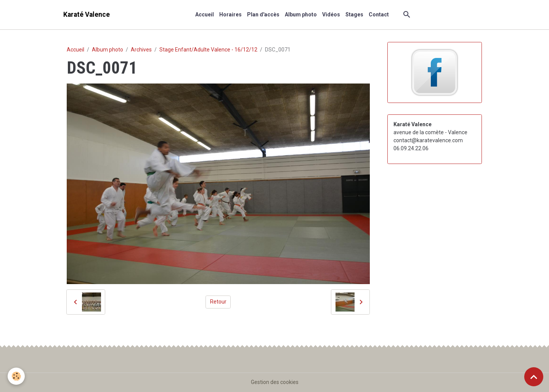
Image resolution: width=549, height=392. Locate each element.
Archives (141, 50)
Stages (354, 14)
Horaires (230, 14)
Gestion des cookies (275, 382)
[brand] (87, 15)
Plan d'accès (263, 14)
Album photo (301, 14)
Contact (379, 14)
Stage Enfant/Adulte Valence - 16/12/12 (208, 50)
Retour (218, 302)
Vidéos (331, 14)
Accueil (205, 14)
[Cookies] (16, 376)
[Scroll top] (534, 377)
